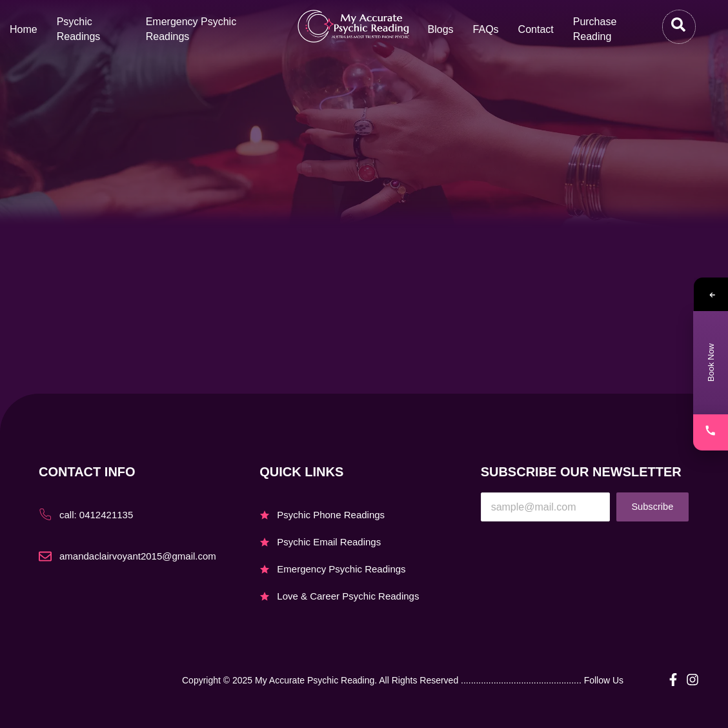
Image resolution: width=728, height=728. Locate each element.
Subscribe (652, 507)
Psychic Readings (79, 29)
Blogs (441, 29)
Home (24, 29)
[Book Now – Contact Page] (711, 363)
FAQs (486, 29)
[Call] (711, 432)
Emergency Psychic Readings (191, 29)
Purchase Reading (595, 29)
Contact (536, 29)
